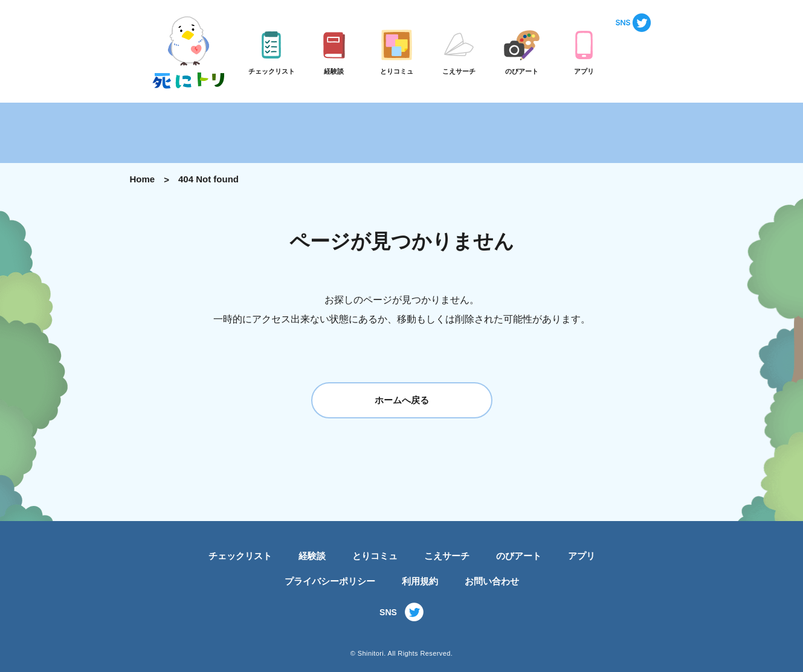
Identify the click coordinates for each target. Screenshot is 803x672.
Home (143, 179)
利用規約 (420, 581)
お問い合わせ (492, 581)
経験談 (312, 556)
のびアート (519, 556)
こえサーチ (447, 556)
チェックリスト (240, 556)
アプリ (582, 556)
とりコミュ (375, 556)
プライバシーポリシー (330, 581)
